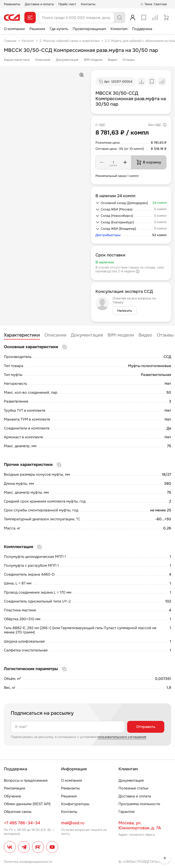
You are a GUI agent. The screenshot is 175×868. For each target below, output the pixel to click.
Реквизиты (12, 4)
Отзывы (129, 60)
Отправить (146, 727)
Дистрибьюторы (108, 235)
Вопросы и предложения (26, 780)
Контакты (88, 4)
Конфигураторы (75, 804)
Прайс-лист (67, 4)
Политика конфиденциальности (28, 862)
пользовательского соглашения (122, 737)
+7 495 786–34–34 (22, 823)
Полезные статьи (133, 788)
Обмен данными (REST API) (27, 804)
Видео (112, 60)
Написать (125, 311)
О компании (14, 29)
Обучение (12, 796)
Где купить (59, 29)
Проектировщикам (89, 29)
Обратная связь (18, 812)
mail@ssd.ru (73, 823)
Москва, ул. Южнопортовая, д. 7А (140, 825)
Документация (67, 60)
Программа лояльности (139, 804)
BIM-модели (93, 60)
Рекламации (15, 788)
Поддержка (142, 29)
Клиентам (119, 29)
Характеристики (17, 60)
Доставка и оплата (39, 4)
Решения (37, 29)
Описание (43, 60)
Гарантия (127, 812)
